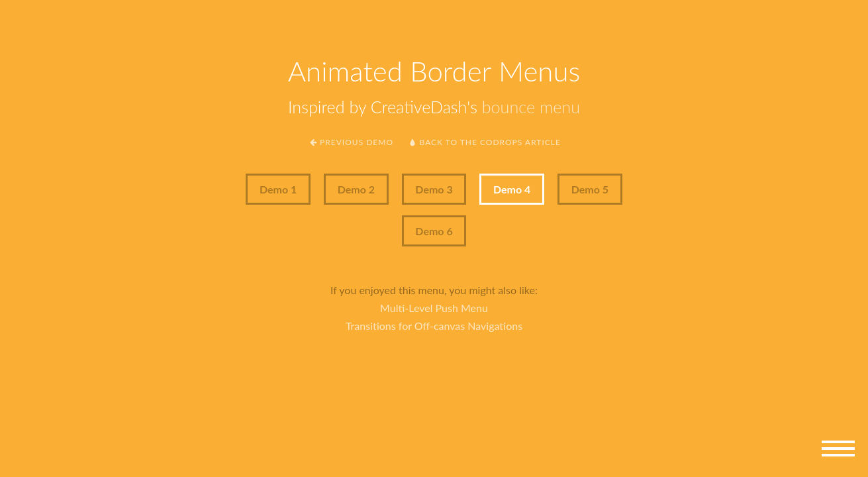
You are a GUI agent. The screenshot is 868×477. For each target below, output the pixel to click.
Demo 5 (590, 189)
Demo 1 (278, 189)
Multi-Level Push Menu (434, 308)
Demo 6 (434, 231)
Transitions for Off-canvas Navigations (434, 326)
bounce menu (531, 107)
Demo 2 (356, 189)
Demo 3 (434, 189)
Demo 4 (512, 189)
